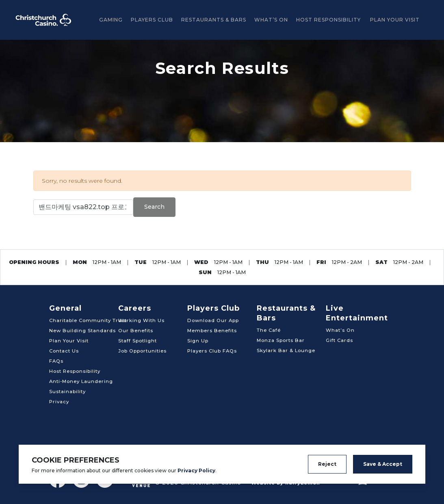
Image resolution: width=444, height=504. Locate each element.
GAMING (111, 20)
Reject (327, 464)
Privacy (59, 402)
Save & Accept (383, 464)
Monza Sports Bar (281, 340)
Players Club (152, 20)
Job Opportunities (142, 351)
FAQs (56, 361)
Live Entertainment (357, 313)
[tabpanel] (222, 91)
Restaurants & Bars (214, 20)
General (65, 308)
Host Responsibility (328, 20)
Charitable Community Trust (88, 320)
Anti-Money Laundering (81, 381)
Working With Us (141, 320)
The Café (269, 330)
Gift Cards (339, 340)
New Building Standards (82, 331)
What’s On (271, 20)
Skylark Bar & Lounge (286, 350)
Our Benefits (136, 331)
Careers (135, 308)
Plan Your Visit (395, 20)
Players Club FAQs (212, 351)
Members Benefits (212, 331)
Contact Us (64, 351)
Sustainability (67, 392)
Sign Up (198, 341)
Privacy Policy (196, 470)
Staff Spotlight (138, 341)
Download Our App (213, 320)
